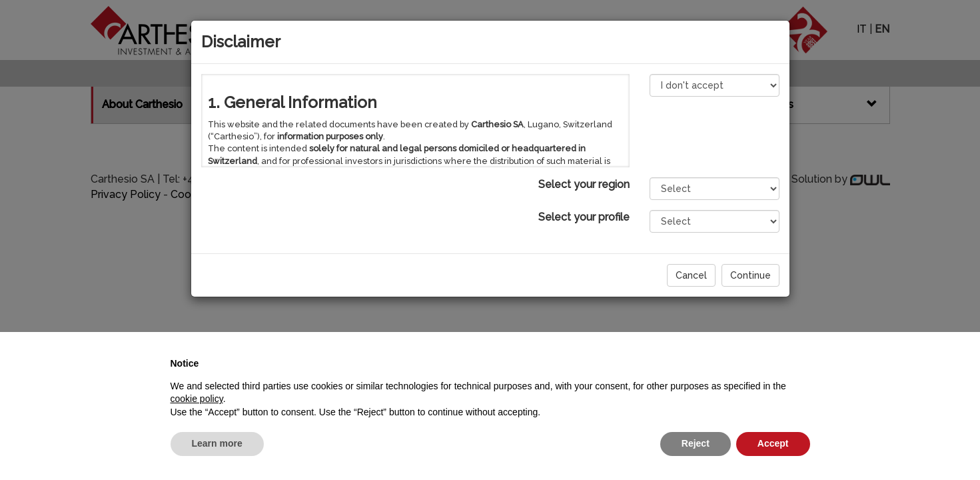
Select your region (584, 184)
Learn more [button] (217, 443)
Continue (750, 275)
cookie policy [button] (197, 399)
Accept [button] (773, 443)
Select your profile (584, 217)
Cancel (691, 275)
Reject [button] (696, 443)
